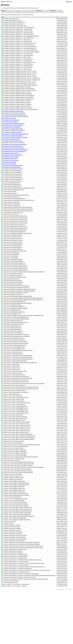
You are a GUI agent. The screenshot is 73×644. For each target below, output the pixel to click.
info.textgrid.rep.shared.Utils (10, 176)
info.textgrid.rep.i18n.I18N (9, 128)
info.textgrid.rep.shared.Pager (10, 172)
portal (4, 2)
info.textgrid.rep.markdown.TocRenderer (13, 147)
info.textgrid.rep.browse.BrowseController (13, 120)
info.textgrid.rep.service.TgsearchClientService (14, 164)
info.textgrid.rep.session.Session (11, 166)
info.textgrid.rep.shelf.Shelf (9, 177)
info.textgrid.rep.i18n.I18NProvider (11, 130)
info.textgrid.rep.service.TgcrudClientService (14, 160)
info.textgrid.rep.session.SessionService (13, 168)
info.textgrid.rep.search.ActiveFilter (11, 151)
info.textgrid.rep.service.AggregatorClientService (15, 156)
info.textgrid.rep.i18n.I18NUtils (10, 132)
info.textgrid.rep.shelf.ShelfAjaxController (13, 179)
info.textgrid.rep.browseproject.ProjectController (14, 124)
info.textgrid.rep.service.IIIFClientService (13, 158)
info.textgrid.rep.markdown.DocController (13, 139)
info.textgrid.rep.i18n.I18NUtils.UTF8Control (13, 134)
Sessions (70, 2)
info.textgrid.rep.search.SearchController (13, 153)
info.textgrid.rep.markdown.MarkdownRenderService (16, 145)
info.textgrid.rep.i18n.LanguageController (13, 135)
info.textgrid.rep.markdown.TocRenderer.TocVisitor (15, 149)
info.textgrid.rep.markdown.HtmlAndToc (12, 143)
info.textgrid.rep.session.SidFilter (11, 170)
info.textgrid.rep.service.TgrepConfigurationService (15, 162)
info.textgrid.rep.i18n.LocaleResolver (12, 137)
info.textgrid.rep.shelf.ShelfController (12, 181)
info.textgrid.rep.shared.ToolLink (11, 174)
